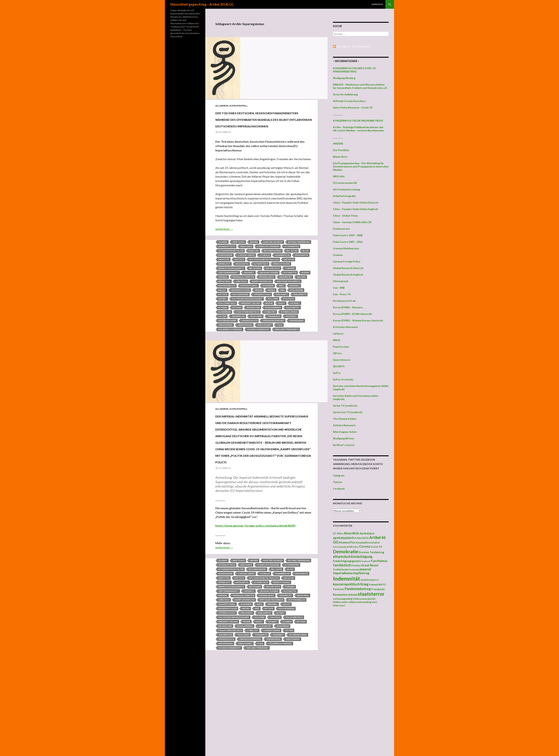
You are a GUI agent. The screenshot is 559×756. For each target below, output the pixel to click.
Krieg (282, 305)
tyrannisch (274, 336)
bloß (306, 270)
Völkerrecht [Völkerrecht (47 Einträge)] (340, 602)
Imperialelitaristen (243, 297)
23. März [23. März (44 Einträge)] (338, 533)
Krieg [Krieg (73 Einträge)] (364, 584)
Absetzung (239, 262)
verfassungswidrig (273, 340)
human (305, 292)
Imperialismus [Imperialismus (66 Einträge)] (343, 573)
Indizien (301, 297)
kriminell (295, 305)
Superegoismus (289, 332)
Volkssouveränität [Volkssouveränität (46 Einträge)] (364, 599)
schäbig (223, 327)
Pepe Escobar (341, 347)
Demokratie (301, 275)
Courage (265, 275)
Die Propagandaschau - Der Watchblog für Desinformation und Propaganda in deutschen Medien (361, 166)
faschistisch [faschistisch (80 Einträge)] (342, 565)
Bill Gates (292, 270)
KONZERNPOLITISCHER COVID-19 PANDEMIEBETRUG (354, 70)
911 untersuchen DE (345, 183)
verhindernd (297, 340)
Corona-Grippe (246, 275)
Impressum (377, 4)
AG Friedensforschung (346, 189)
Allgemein (222, 106)
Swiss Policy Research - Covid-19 (353, 107)
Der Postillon (341, 150)
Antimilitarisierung (299, 262)
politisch (289, 318)
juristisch (241, 301)
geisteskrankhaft (228, 292)
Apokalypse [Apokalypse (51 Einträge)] (367, 533)
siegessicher (253, 327)
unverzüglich (249, 340)
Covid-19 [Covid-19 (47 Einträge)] (376, 547)
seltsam (237, 327)
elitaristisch (261, 283)
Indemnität (286, 297)
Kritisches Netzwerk (345, 327)
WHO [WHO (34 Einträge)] (375, 602)
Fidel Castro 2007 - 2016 (348, 242)
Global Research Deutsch (348, 268)
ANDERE (338, 144)
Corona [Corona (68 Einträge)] (365, 546)
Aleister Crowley (273, 262)
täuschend (256, 336)
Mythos (223, 314)
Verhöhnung (245, 345)
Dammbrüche (282, 275)
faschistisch (273, 288)
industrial (224, 301)
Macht (222, 310)
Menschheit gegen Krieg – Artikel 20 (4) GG (202, 4)
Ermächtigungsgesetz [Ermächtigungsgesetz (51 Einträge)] (347, 561)
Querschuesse (342, 360)
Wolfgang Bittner (344, 438)
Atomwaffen (292, 266)
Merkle (271, 310)
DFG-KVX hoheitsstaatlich (264, 279)
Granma (338, 255)
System (222, 336)
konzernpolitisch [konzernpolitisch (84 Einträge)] (346, 584)
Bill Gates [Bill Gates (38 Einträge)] (354, 547)
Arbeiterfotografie (344, 196)
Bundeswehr (225, 275)
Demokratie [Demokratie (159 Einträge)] (346, 551)
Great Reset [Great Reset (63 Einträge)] (370, 565)
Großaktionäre (269, 292)
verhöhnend (225, 345)
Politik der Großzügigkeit (247, 318)
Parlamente (300, 314)
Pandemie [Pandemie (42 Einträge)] (339, 589)
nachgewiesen (240, 314)
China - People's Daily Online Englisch (355, 209)
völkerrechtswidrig (230, 349)
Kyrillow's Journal (344, 445)
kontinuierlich (227, 305)
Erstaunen (255, 288)
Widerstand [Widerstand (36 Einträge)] (339, 605)
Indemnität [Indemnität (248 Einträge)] (347, 578)
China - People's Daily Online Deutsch (356, 202)
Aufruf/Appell (238, 106)
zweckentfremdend (257, 733)
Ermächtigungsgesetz (231, 288)
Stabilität (270, 332)
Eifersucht (224, 283)
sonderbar (225, 332)
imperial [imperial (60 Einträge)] (365, 569)
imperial (223, 297)
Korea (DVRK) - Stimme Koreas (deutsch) (358, 320)
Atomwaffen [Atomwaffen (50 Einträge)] (347, 542)
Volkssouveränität (258, 349)
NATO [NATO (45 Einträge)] (382, 585)
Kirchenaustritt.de (344, 301)
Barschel (254, 270)
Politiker (273, 318)
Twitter (338, 482)
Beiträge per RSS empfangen (353, 46)
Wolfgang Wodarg (344, 78)
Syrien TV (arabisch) (345, 406)
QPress (337, 353)
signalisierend (273, 327)
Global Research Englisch (348, 275)
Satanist (295, 323)
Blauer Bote (340, 157)
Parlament (282, 314)
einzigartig (242, 283)
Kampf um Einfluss (262, 301)
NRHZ (337, 340)
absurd (254, 262)
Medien (259, 310)
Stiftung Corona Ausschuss (349, 101)
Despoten (224, 279)
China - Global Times (346, 216)
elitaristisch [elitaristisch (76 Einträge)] (342, 557)
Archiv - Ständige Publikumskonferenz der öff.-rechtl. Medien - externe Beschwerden (358, 129)
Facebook (339, 489)
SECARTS (339, 366)
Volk (280, 345)
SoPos (337, 373)
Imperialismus (267, 297)
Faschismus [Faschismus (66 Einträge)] (379, 561)
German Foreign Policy (347, 261)
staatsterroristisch (248, 332)
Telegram (339, 475)
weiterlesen (224, 249)
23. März (223, 262)
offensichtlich (262, 314)
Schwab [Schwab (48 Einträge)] (353, 595)
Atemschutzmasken (268, 266)
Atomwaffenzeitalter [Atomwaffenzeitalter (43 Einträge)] (368, 543)
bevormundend (273, 270)
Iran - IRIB (339, 288)
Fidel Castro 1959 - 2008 (348, 235)
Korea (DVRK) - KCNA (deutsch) (352, 314)
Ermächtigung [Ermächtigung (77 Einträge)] (362, 557)
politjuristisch (227, 323)
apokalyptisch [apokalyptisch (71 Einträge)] (343, 538)
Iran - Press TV (342, 294)
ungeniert (291, 336)
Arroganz (246, 266)
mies (283, 310)
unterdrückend (227, 340)
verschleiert (264, 345)
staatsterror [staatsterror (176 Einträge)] (371, 594)
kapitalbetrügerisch (289, 301)
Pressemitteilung (250, 323)
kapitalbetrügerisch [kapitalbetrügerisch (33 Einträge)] (370, 580)
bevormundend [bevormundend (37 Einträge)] (341, 547)
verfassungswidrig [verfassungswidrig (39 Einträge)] (343, 599)
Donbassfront (341, 229)
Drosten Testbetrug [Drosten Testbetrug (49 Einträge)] (371, 552)
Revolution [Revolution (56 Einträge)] (340, 594)
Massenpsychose (240, 310)
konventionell (249, 305)
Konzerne (268, 305)
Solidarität (293, 327)
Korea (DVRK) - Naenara (348, 307)
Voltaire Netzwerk (344, 425)
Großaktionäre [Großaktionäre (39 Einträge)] (341, 570)
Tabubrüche (238, 336)
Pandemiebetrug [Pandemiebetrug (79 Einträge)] (358, 589)
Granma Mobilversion (346, 248)
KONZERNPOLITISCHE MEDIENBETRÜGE (358, 121)
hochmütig (290, 292)
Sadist (282, 323)
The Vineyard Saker (345, 419)
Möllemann (296, 310)
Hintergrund (341, 281)
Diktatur (289, 279)
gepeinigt (249, 292)
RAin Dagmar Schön (345, 432)
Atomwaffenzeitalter (231, 270)
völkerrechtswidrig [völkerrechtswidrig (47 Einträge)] (360, 602)
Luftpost (338, 334)
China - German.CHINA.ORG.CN (352, 222)
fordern (290, 288)
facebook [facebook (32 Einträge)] (366, 561)
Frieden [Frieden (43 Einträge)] (356, 565)
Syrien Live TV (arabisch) (348, 412)
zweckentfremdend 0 (287, 349)
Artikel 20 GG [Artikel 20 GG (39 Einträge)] (362, 538)
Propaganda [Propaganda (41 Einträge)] (378, 589)
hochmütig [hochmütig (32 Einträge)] (354, 570)
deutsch (239, 279)
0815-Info (339, 176)
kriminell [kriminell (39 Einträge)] (373, 585)
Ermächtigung (282, 283)
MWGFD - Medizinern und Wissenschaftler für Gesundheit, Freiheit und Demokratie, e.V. (360, 86)
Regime (269, 323)
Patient (223, 318)
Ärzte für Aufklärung (345, 94)
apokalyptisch (227, 266)
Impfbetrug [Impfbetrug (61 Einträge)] (361, 573)
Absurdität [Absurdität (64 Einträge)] (351, 533)
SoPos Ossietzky (343, 379)
